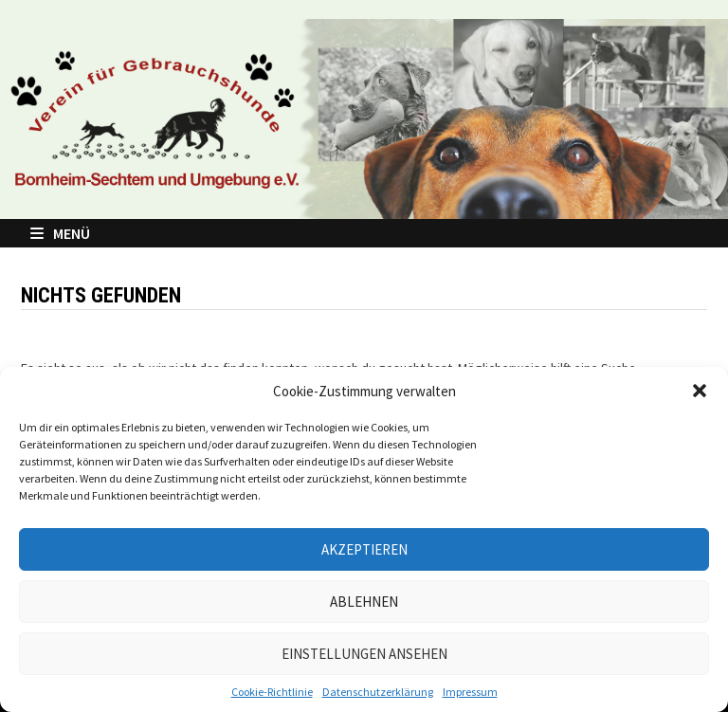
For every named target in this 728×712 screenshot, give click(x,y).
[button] (700, 391)
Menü (60, 233)
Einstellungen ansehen (364, 654)
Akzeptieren (364, 549)
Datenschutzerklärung (378, 692)
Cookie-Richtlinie (272, 692)
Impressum (470, 692)
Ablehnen (364, 602)
